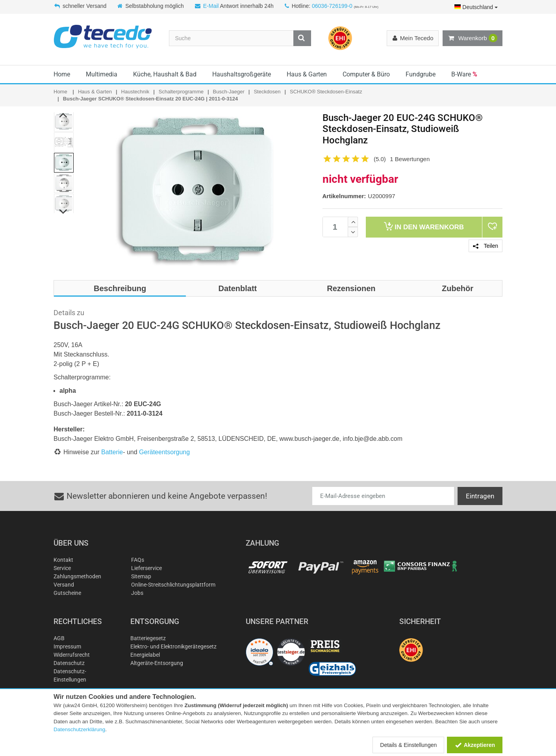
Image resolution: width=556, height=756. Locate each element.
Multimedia (102, 74)
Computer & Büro (366, 74)
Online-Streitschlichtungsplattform (173, 585)
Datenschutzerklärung (79, 729)
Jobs (137, 593)
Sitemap (141, 576)
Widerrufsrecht (72, 655)
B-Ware (464, 74)
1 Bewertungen (410, 159)
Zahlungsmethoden (77, 576)
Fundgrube (421, 74)
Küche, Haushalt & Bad (165, 74)
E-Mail (211, 6)
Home (62, 74)
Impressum (67, 646)
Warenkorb (473, 38)
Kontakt (63, 560)
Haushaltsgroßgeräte (242, 74)
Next (64, 212)
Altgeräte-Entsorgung (157, 663)
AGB (59, 638)
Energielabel (145, 655)
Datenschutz (69, 663)
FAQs (138, 560)
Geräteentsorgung (164, 452)
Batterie (112, 452)
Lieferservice (146, 568)
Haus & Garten (307, 74)
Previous (64, 115)
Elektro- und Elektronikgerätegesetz (173, 646)
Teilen (486, 246)
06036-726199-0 (332, 6)
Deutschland (476, 7)
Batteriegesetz (148, 638)
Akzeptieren (475, 745)
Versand (64, 585)
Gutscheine (67, 593)
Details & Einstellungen (408, 745)
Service (62, 568)
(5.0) (380, 159)
